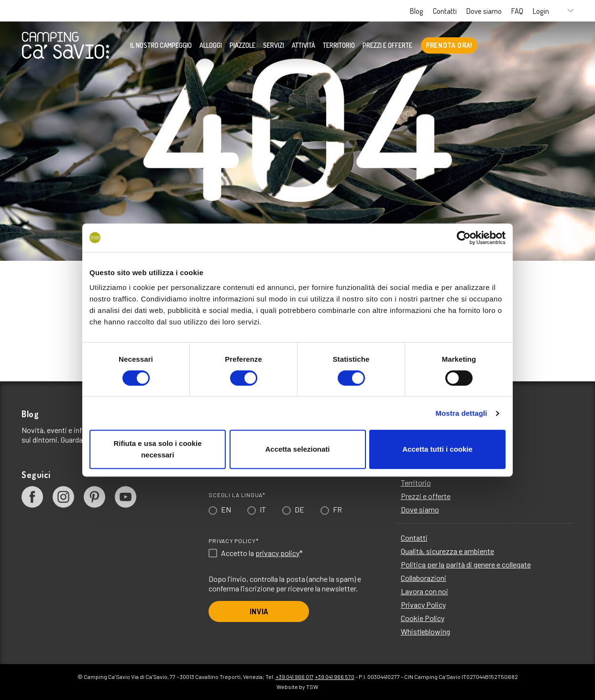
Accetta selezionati (297, 449)
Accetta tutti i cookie (437, 449)
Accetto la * (262, 553)
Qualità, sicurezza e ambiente (447, 551)
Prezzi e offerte (387, 45)
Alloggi (211, 45)
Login (541, 11)
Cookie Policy (423, 618)
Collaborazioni (424, 578)
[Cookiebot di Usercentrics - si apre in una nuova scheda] (464, 238)
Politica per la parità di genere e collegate (466, 564)
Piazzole (242, 45)
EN (226, 509)
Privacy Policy (423, 605)
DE (299, 509)
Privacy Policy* (233, 541)
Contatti (445, 11)
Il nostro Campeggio (161, 45)
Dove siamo (484, 11)
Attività (303, 45)
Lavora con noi (424, 591)
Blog (417, 11)
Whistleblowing (425, 631)
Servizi (274, 45)
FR (337, 509)
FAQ (517, 11)
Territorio (339, 45)
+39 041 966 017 (295, 677)
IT (263, 509)
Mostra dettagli (461, 413)
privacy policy (277, 553)
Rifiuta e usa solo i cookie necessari (157, 449)
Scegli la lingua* (237, 495)
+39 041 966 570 (335, 677)
